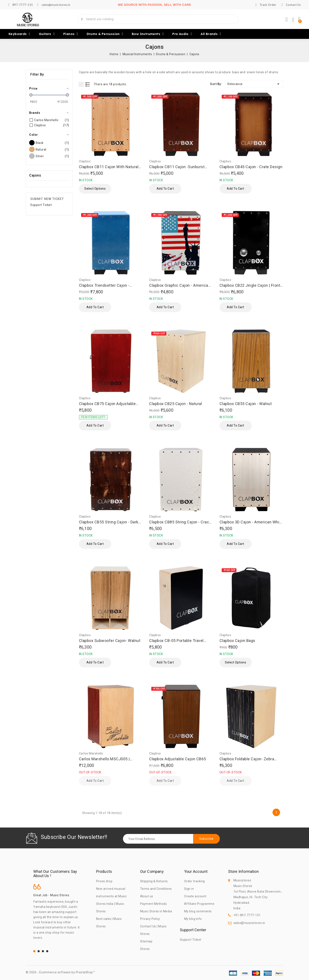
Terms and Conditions (156, 889)
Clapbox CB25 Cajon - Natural (176, 404)
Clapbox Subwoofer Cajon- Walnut (110, 641)
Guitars (47, 34)
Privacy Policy (150, 919)
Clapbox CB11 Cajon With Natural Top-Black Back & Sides (109, 167)
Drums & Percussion (105, 34)
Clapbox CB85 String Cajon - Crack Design (180, 522)
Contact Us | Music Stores (153, 930)
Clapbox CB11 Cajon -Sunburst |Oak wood (177, 167)
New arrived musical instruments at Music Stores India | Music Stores (111, 900)
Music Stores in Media (156, 911)
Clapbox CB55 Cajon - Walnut (246, 404)
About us (147, 896)
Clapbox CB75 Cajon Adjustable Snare (107, 404)
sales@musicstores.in (249, 923)
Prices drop (104, 881)
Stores (145, 949)
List (88, 84)
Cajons (35, 175)
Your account (196, 872)
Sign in (189, 889)
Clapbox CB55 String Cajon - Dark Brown (109, 522)
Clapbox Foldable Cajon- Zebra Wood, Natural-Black (247, 759)
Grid (82, 84)
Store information (243, 872)
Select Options (95, 189)
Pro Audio (182, 34)
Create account (195, 896)
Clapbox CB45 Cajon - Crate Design (251, 167)
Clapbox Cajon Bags (237, 641)
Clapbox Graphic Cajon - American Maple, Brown (180, 286)
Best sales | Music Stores (109, 923)
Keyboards (19, 34)
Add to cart (165, 189)
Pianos (71, 34)
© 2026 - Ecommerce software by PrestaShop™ (60, 972)
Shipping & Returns (154, 881)
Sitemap (146, 941)
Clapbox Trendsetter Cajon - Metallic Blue (104, 286)
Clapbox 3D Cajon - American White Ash (251, 522)
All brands (211, 34)
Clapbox (85, 161)
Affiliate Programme (199, 904)
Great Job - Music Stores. (52, 895)
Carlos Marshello (91, 753)
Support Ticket (41, 205)
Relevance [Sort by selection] (254, 84)
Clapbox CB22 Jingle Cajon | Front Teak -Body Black (250, 286)
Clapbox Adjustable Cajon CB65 (178, 759)
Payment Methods (154, 904)
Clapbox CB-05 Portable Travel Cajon (176, 641)
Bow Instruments (148, 34)
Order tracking (195, 881)
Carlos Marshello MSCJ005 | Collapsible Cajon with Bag (104, 759)
